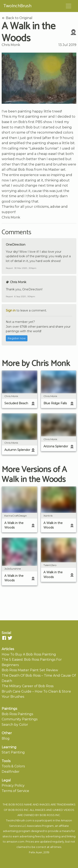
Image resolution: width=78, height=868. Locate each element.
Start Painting (13, 752)
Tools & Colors (13, 766)
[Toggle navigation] (69, 6)
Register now (17, 338)
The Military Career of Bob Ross (28, 686)
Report (9, 268)
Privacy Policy (13, 785)
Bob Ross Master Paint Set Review (30, 670)
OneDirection (16, 245)
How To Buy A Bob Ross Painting (29, 654)
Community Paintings (20, 719)
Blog (6, 738)
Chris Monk (11, 45)
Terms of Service (15, 791)
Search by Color (15, 725)
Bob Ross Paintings (17, 714)
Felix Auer (36, 852)
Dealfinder (11, 772)
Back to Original (17, 18)
